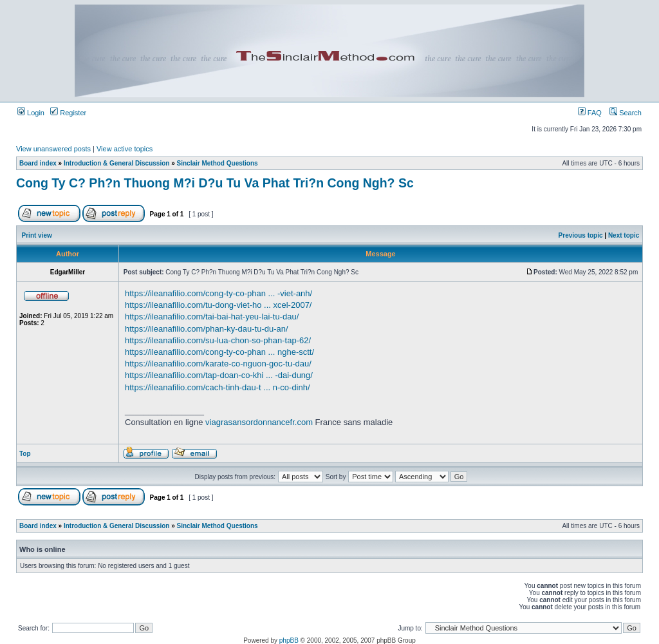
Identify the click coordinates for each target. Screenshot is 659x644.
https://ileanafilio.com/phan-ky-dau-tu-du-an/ (207, 329)
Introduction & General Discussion (116, 163)
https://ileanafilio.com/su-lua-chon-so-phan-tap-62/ (218, 340)
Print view (37, 235)
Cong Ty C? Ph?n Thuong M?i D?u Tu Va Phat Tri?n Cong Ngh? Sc (215, 183)
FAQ (590, 113)
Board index (38, 163)
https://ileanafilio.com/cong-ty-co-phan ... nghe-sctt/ (219, 352)
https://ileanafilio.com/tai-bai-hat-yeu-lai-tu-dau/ (212, 317)
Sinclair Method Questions (218, 163)
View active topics (125, 149)
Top (25, 454)
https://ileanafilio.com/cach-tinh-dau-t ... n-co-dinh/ (218, 387)
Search (626, 113)
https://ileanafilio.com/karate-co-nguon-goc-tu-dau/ (218, 364)
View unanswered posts (53, 149)
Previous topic (581, 235)
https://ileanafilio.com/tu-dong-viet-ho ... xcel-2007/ (218, 305)
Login (31, 113)
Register (68, 113)
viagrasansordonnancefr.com (259, 422)
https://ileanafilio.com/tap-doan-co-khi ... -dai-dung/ (219, 375)
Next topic (624, 235)
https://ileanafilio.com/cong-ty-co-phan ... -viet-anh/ (218, 293)
